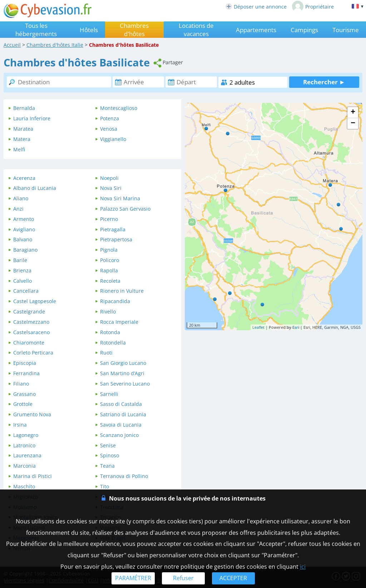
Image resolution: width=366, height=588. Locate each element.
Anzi (18, 209)
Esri (296, 327)
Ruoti (106, 353)
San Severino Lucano (125, 384)
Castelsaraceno (31, 332)
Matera (22, 139)
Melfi (19, 149)
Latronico (24, 445)
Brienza (22, 270)
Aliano (21, 198)
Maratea (23, 129)
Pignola (109, 250)
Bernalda (24, 108)
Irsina (20, 425)
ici (303, 567)
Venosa (109, 129)
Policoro (110, 260)
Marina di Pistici (33, 476)
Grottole (23, 404)
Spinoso (110, 455)
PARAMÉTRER (133, 578)
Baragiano (25, 250)
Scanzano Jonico (119, 435)
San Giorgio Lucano (123, 363)
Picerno (109, 219)
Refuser (183, 578)
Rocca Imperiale (119, 322)
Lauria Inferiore (32, 118)
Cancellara (26, 291)
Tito (105, 486)
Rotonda (110, 332)
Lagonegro (26, 435)
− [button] (353, 124)
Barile (20, 260)
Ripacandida (115, 301)
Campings (304, 30)
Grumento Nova (32, 414)
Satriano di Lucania (123, 414)
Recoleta (110, 281)
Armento (24, 219)
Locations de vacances (196, 30)
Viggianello (113, 139)
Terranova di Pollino (124, 476)
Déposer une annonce (256, 7)
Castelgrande (29, 311)
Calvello (23, 281)
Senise (108, 445)
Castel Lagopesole (35, 301)
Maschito (24, 486)
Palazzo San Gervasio (125, 209)
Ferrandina (26, 373)
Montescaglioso (119, 108)
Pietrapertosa (116, 239)
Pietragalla (113, 229)
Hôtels (89, 30)
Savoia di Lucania (121, 425)
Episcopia (25, 363)
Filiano (21, 384)
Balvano (23, 239)
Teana (107, 466)
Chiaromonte (29, 343)
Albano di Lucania (35, 188)
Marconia (24, 466)
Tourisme (346, 30)
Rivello (108, 311)
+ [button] (353, 112)
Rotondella (113, 343)
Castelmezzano (31, 322)
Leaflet (258, 327)
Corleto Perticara (33, 353)
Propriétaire (313, 6)
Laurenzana (27, 455)
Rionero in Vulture (122, 291)
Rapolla (109, 270)
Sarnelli (109, 394)
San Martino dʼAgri (122, 373)
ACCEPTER (233, 578)
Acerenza (24, 178)
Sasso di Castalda (121, 404)
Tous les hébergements (36, 30)
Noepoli (109, 178)
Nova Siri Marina (120, 198)
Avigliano (24, 229)
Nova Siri (111, 188)
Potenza (110, 118)
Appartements (256, 30)
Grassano (24, 394)
